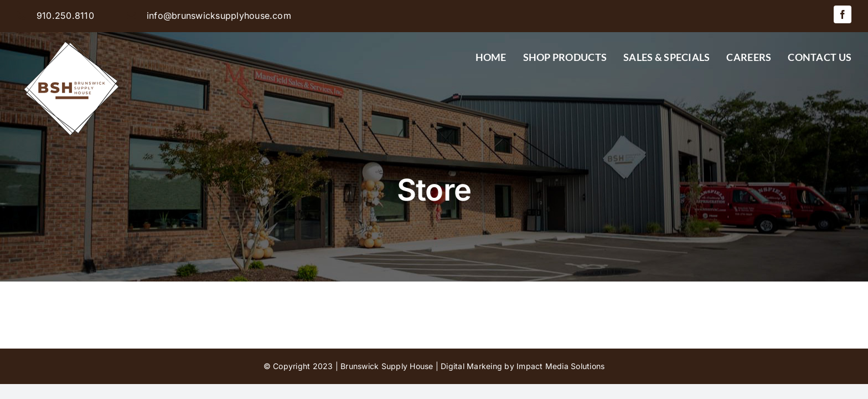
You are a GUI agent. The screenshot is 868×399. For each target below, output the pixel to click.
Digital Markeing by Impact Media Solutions (523, 366)
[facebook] (843, 14)
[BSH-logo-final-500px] (72, 37)
